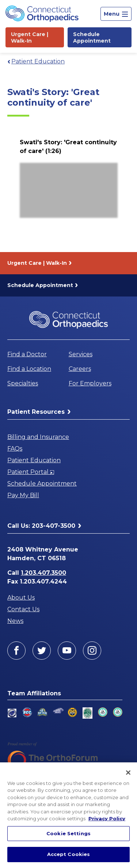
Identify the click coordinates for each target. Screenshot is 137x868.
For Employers (90, 383)
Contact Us (23, 609)
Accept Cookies (69, 854)
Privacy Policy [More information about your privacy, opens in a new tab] (107, 818)
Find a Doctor (27, 354)
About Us (21, 598)
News (15, 621)
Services (81, 354)
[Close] (128, 773)
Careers (80, 369)
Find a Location (29, 369)
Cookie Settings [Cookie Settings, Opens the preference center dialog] (68, 833)
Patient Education (38, 61)
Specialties (23, 383)
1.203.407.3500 (43, 573)
